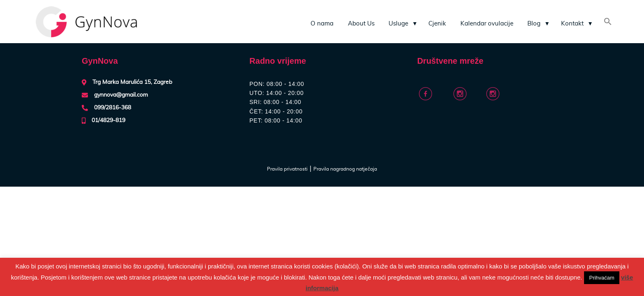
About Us (361, 24)
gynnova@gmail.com (121, 95)
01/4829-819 (108, 120)
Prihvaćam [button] (601, 278)
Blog (534, 24)
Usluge (398, 24)
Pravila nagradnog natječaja (345, 169)
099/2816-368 (113, 108)
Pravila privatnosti (287, 169)
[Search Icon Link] (608, 23)
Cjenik (437, 24)
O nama (322, 24)
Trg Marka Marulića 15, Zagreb (132, 82)
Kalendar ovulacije (487, 24)
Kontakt (572, 24)
